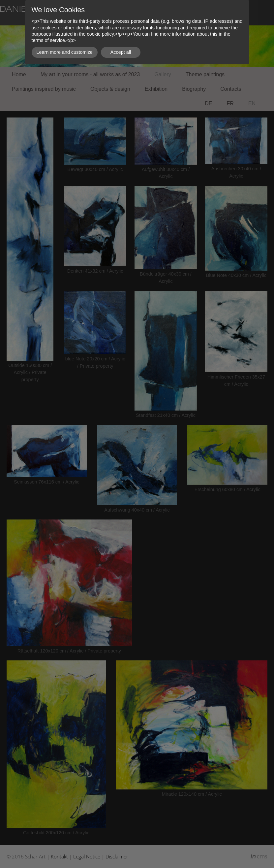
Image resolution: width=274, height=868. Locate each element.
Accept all (121, 52)
